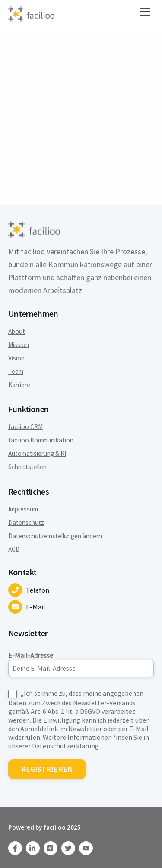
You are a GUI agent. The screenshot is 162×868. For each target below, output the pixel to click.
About (17, 331)
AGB (14, 549)
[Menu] (145, 12)
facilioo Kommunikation (41, 440)
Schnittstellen (27, 467)
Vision (16, 358)
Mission (19, 345)
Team (16, 371)
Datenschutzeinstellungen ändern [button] (55, 536)
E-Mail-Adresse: (81, 664)
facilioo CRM (25, 427)
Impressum (23, 509)
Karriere (19, 385)
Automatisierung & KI (37, 453)
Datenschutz (26, 522)
